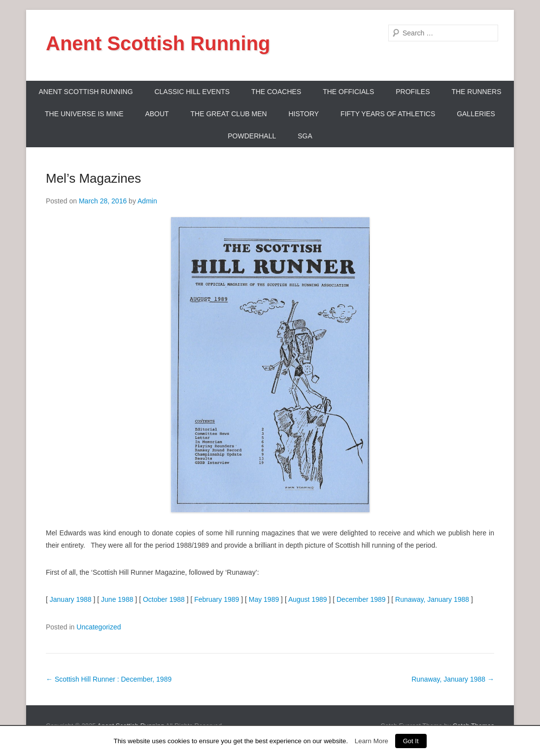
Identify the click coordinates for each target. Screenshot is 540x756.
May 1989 (264, 599)
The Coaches (276, 92)
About (157, 114)
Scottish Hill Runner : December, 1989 (109, 679)
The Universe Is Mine (84, 114)
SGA (305, 136)
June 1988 (117, 599)
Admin (147, 201)
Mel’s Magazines (93, 178)
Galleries (476, 114)
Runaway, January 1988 (432, 599)
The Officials (348, 92)
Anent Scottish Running (158, 43)
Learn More (371, 741)
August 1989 (308, 599)
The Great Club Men (229, 114)
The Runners (476, 92)
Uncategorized (99, 627)
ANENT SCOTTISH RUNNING (85, 92)
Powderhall (252, 136)
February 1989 (217, 599)
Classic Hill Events (192, 92)
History (304, 114)
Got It (411, 741)
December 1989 (361, 599)
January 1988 (71, 599)
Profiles (413, 92)
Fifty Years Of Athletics (388, 114)
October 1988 (164, 599)
